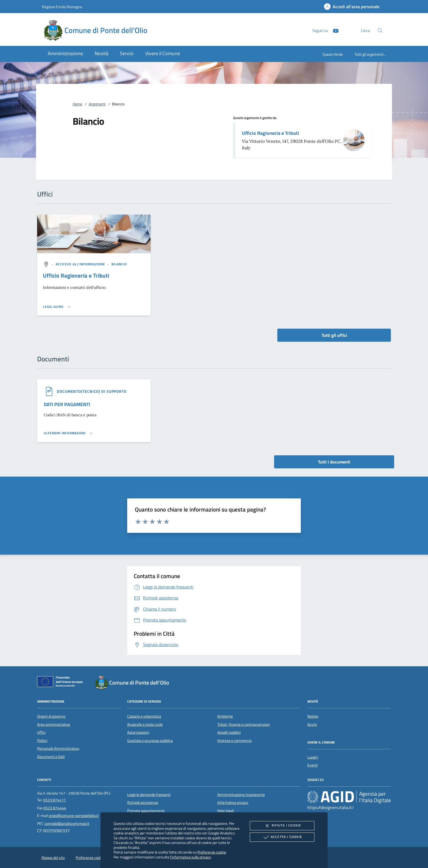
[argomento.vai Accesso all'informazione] (81, 264)
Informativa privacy (233, 802)
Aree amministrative (54, 724)
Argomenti (97, 104)
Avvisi (312, 724)
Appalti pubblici (229, 732)
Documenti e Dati (51, 757)
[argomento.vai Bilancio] (119, 264)
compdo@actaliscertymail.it (67, 824)
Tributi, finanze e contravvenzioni (244, 724)
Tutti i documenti (334, 462)
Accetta (282, 837)
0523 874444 (55, 808)
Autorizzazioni (138, 732)
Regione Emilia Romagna (62, 7)
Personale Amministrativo (58, 748)
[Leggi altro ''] (57, 307)
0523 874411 (54, 800)
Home (77, 104)
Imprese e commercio (234, 741)
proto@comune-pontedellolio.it (74, 816)
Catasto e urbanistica (144, 716)
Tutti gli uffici (334, 335)
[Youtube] (334, 30)
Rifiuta (282, 826)
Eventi (313, 765)
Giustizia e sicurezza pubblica (150, 741)
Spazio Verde (333, 54)
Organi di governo (51, 716)
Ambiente (225, 716)
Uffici (41, 732)
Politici (42, 741)
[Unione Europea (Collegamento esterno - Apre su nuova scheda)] (61, 683)
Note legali (226, 811)
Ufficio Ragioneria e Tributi (271, 133)
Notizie (313, 716)
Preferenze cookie (212, 852)
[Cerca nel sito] (380, 30)
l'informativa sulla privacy (190, 857)
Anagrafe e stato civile (145, 724)
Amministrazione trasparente (241, 795)
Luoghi (313, 757)
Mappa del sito (53, 858)
